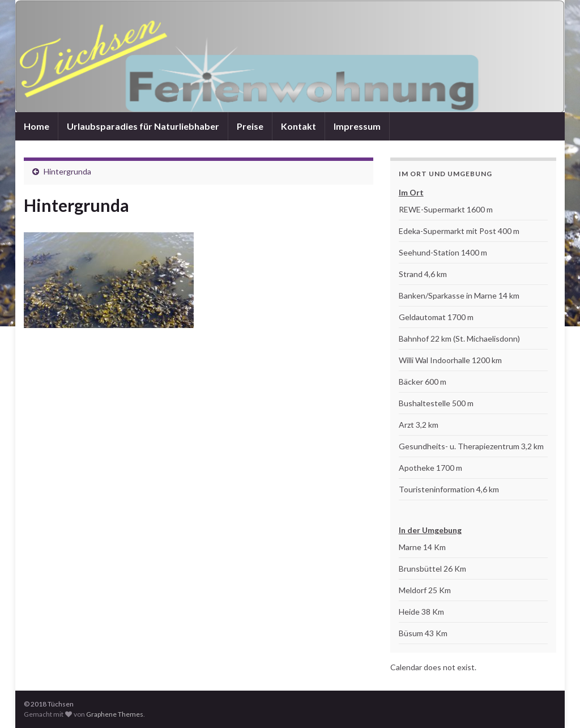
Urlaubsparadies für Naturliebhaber (143, 126)
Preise (250, 126)
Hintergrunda (67, 171)
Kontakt (298, 126)
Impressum (357, 126)
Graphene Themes (115, 714)
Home (37, 126)
